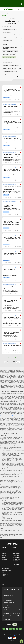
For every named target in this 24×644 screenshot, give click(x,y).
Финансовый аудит (7, 63)
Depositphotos (16, 568)
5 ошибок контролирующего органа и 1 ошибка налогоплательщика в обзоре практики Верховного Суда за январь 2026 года (11, 303)
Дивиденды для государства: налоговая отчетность (11, 333)
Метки (3, 584)
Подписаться (17, 4)
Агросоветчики (5, 562)
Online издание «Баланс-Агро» (5, 578)
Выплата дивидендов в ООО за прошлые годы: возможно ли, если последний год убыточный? (12, 319)
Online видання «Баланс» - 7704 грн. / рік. (12, 613)
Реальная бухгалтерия (6, 570)
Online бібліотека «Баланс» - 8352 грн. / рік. (11, 610)
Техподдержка (16, 555)
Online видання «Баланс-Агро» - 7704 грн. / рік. (12, 616)
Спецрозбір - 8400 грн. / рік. (9, 603)
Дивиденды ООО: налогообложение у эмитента (11, 222)
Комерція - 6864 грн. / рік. (8, 598)
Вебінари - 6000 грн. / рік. (8, 607)
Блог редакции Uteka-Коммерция (10, 71)
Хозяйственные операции (12, 87)
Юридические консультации (9, 68)
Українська (9, 624)
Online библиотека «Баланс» (5, 582)
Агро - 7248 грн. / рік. (7, 600)
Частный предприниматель (9, 60)
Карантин (16, 35)
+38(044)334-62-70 (6, 5)
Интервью (11, 38)
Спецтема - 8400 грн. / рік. (9, 593)
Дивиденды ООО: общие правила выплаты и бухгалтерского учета (12, 238)
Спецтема (4, 553)
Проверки (18, 38)
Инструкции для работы (8, 77)
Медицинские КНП (5, 568)
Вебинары (4, 558)
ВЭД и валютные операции (9, 29)
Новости (3, 572)
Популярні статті (6, 619)
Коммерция (5, 87)
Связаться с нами (16, 553)
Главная (3, 551)
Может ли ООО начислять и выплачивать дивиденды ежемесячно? (11, 205)
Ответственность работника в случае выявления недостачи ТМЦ (12, 139)
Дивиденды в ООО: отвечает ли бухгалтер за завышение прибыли (12, 288)
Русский (15, 624)
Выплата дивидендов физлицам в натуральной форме (12, 254)
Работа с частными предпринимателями (8, 41)
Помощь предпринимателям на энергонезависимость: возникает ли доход (12, 108)
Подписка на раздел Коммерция (9, 416)
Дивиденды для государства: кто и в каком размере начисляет (12, 346)
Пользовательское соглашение (17, 560)
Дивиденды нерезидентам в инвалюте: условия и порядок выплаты (11, 271)
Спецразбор (4, 560)
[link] (12, 93)
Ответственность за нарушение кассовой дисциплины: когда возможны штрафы (12, 156)
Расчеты (5, 45)
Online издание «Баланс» (5, 575)
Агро (2, 564)
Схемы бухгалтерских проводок (10, 52)
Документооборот (7, 32)
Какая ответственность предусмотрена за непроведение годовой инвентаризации (12, 123)
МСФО (4, 38)
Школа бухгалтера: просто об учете (11, 66)
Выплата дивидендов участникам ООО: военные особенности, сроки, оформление (12, 188)
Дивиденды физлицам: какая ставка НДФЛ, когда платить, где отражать (12, 171)
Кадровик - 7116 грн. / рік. (8, 595)
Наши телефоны (16, 558)
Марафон (19, 77)
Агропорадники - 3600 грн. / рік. (10, 605)
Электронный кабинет (8, 74)
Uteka (20, 68)
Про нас (14, 551)
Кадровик (3, 566)
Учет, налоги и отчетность (9, 54)
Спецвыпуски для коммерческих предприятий (10, 48)
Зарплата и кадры (7, 35)
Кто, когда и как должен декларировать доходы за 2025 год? (12, 91)
